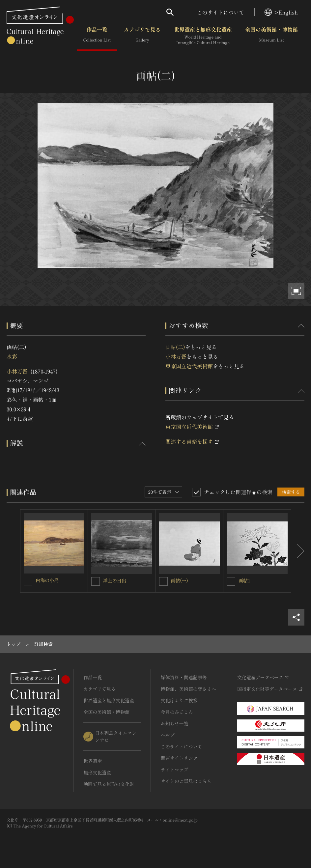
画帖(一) (180, 580)
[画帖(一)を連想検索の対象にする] (163, 581)
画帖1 (244, 580)
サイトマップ (175, 770)
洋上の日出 (115, 580)
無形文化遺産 (97, 772)
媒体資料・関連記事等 (184, 677)
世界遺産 (93, 761)
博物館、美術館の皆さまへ (188, 689)
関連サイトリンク (179, 758)
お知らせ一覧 (175, 723)
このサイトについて (221, 12)
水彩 (12, 356)
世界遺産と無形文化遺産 (203, 36)
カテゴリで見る (142, 36)
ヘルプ (168, 735)
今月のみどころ (177, 712)
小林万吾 (17, 371)
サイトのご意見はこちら (186, 781)
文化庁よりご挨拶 (179, 700)
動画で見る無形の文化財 (109, 784)
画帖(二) (175, 347)
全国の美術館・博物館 (271, 36)
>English (281, 12)
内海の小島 (47, 580)
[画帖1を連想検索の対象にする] (231, 581)
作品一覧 (97, 36)
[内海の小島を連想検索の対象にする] (28, 581)
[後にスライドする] (298, 551)
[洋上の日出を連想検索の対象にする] (96, 581)
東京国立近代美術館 (189, 366)
